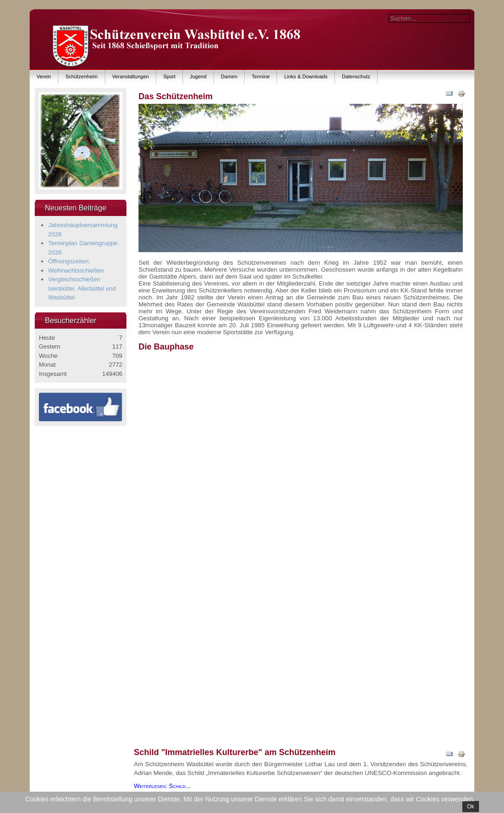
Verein (44, 76)
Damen (229, 76)
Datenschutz (356, 76)
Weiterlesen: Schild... (162, 786)
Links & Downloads (306, 76)
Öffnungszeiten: (69, 261)
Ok (470, 807)
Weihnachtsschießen (76, 270)
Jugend (198, 76)
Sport (169, 76)
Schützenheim (82, 76)
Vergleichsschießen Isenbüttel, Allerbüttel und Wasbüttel (82, 288)
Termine (261, 76)
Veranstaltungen (131, 76)
